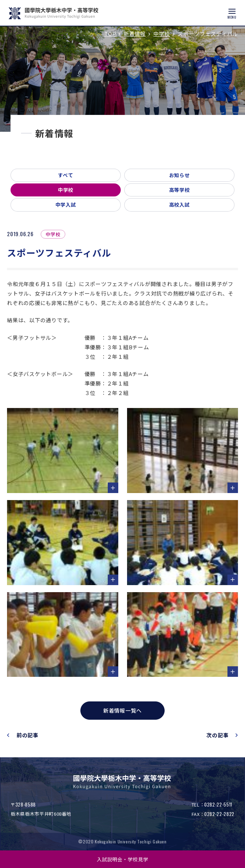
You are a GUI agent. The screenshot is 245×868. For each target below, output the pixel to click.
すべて (66, 175)
